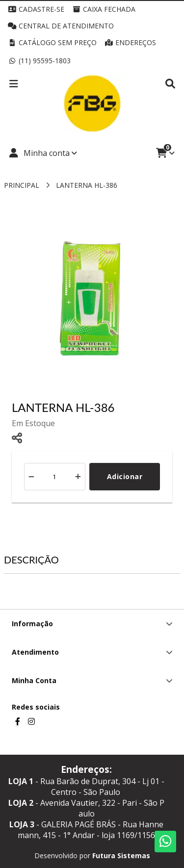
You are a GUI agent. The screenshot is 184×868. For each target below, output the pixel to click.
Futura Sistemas (121, 855)
